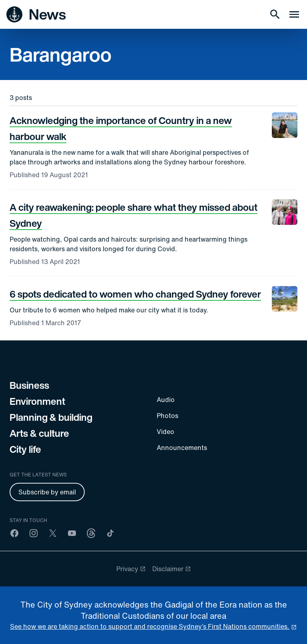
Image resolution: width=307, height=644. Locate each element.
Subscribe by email (47, 492)
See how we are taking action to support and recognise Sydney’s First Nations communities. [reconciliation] (150, 626)
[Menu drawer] (294, 14)
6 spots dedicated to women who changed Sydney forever (135, 294)
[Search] (275, 14)
